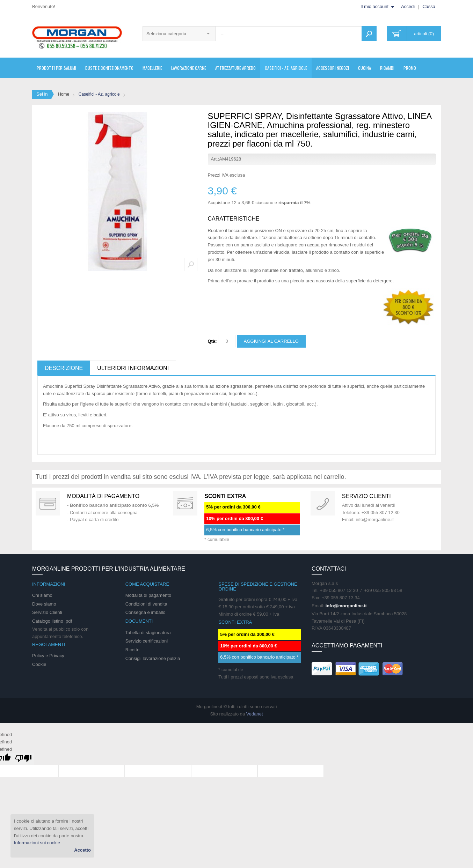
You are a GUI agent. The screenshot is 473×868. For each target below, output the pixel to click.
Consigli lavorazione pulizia (153, 658)
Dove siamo (44, 604)
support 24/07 (323, 503)
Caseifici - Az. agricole (99, 94)
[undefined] (23, 759)
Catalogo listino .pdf (52, 621)
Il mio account (374, 6)
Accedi (408, 6)
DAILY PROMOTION (185, 503)
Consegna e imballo (145, 612)
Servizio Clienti (47, 612)
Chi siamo (42, 595)
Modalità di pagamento (103, 496)
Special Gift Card (48, 503)
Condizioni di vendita (146, 604)
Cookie (39, 664)
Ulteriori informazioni (133, 368)
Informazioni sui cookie (37, 843)
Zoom (191, 265)
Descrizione (64, 368)
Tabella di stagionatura (148, 633)
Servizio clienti (366, 496)
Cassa (429, 6)
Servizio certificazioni (147, 641)
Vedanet (255, 714)
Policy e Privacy (48, 656)
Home (64, 94)
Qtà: (212, 341)
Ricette (132, 650)
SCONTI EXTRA (225, 496)
